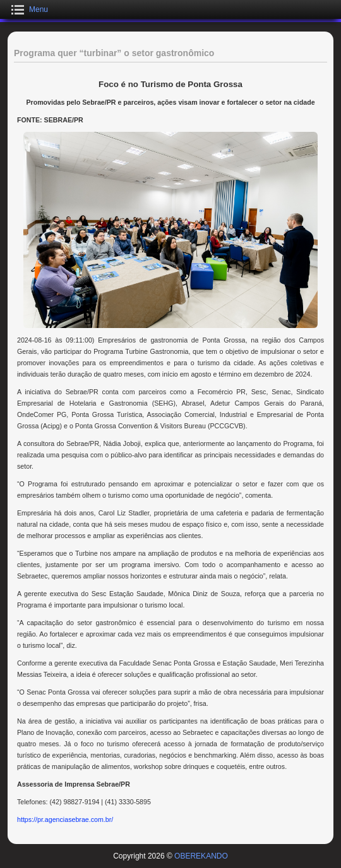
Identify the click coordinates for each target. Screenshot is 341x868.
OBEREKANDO (201, 856)
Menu (39, 9)
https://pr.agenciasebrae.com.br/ (65, 819)
